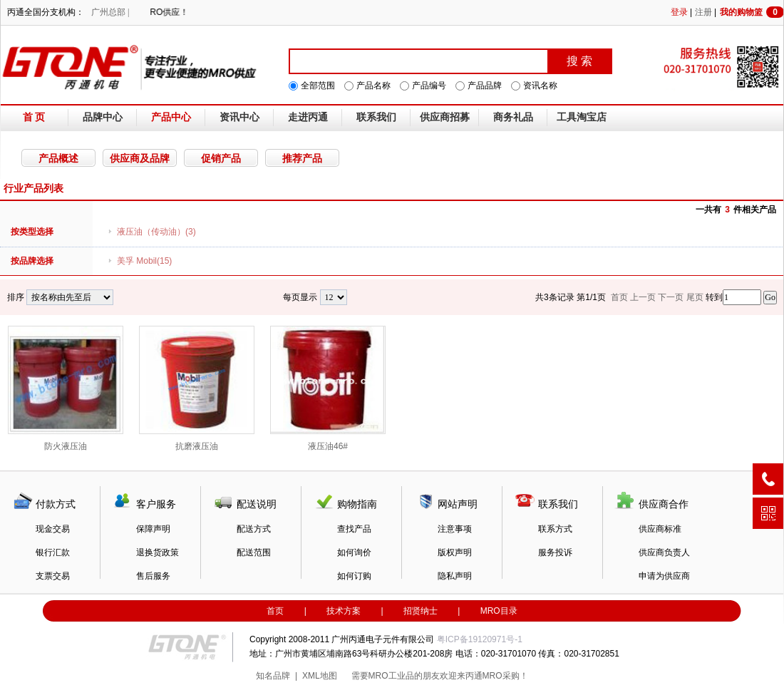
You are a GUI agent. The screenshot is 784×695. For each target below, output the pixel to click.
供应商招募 (445, 117)
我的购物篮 (752, 12)
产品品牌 (485, 86)
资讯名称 (540, 86)
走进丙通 (308, 117)
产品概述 (58, 158)
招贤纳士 (421, 611)
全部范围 (318, 86)
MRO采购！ (505, 676)
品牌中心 (103, 117)
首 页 (34, 117)
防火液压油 (66, 388)
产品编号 (429, 86)
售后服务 (153, 576)
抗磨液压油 (197, 388)
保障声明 (153, 529)
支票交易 (53, 576)
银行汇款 (53, 552)
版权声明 (455, 552)
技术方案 (344, 611)
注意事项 (455, 529)
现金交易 (53, 529)
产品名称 (373, 86)
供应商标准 (660, 529)
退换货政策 (158, 552)
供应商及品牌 (140, 158)
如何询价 (354, 552)
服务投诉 (555, 552)
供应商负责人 (664, 552)
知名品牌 (273, 676)
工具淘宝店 (582, 117)
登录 (679, 12)
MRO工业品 (391, 676)
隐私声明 (455, 576)
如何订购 (354, 576)
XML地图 (320, 676)
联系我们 (376, 117)
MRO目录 (499, 611)
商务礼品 (513, 117)
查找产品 (354, 529)
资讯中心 (239, 117)
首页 (275, 611)
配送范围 (254, 552)
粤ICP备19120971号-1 (480, 639)
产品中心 (171, 117)
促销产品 (221, 158)
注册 (703, 12)
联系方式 (555, 529)
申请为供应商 (664, 576)
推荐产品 (302, 158)
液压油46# (328, 388)
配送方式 (254, 529)
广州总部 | (110, 12)
